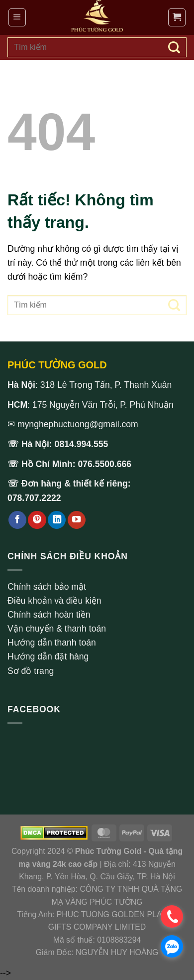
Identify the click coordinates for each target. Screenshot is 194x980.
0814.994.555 (82, 444)
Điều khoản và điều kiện (54, 601)
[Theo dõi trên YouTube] (77, 520)
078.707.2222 (34, 498)
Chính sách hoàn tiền (49, 615)
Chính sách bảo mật (47, 587)
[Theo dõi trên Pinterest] (37, 520)
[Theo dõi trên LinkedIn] (57, 520)
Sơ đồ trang (31, 671)
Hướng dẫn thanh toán (52, 643)
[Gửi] (174, 47)
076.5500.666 (105, 464)
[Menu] (17, 17)
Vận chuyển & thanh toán (57, 629)
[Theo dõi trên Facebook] (17, 520)
